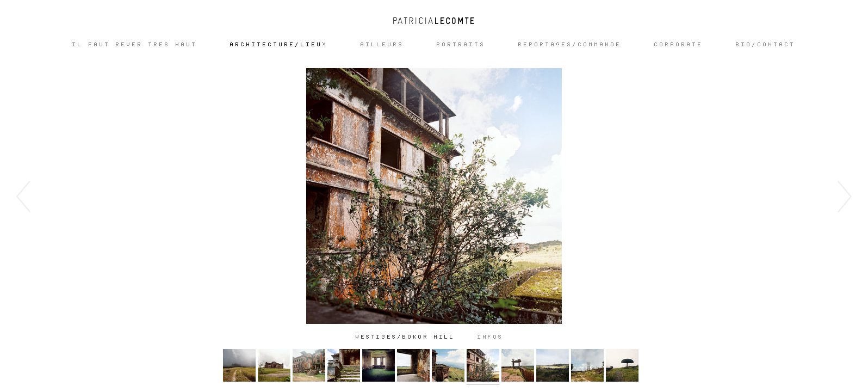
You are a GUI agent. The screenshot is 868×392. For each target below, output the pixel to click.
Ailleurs (382, 45)
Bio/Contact (766, 45)
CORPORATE (679, 45)
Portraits (461, 45)
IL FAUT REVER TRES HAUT (135, 45)
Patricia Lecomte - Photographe (434, 21)
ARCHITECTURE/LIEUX (279, 45)
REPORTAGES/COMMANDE (570, 45)
